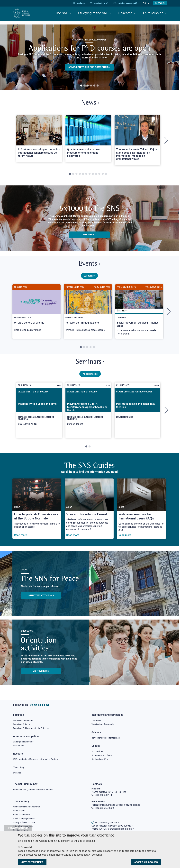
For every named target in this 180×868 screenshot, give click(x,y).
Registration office (101, 759)
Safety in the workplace (25, 823)
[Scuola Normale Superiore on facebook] (44, 704)
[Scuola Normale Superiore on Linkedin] (40, 704)
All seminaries (90, 376)
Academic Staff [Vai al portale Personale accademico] (101, 3)
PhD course (19, 745)
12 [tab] (106, 175)
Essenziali (27, 847)
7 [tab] (90, 175)
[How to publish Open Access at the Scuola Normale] (37, 511)
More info (89, 235)
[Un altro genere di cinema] (36, 311)
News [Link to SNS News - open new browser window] (90, 103)
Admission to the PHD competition (89, 67)
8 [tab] (93, 175)
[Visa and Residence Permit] (89, 511)
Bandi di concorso (22, 815)
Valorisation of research (104, 724)
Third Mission (153, 13)
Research (125, 13)
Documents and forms (103, 755)
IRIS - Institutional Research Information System (37, 759)
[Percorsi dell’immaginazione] (88, 311)
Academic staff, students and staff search (34, 789)
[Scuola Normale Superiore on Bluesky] (36, 704)
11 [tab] (103, 175)
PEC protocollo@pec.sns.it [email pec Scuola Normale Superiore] (107, 822)
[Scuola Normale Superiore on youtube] (48, 704)
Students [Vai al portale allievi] (81, 3)
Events (89, 265)
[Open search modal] (160, 3)
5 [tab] (94, 86)
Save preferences (32, 862)
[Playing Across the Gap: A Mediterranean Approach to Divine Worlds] (88, 413)
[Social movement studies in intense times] (139, 313)
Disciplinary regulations (25, 819)
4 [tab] (91, 86)
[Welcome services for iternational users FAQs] (141, 511)
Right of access (21, 831)
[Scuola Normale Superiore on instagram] (31, 704)
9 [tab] (96, 175)
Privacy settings (18, 828)
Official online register (24, 827)
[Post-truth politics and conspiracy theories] (137, 410)
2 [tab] (84, 86)
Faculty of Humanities (24, 719)
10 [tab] (99, 175)
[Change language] (149, 3)
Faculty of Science (22, 724)
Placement (97, 719)
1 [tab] (81, 86)
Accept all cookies (146, 862)
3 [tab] (88, 86)
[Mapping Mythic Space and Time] (39, 413)
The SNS (62, 13)
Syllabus (17, 773)
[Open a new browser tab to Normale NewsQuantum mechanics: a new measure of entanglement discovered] (88, 139)
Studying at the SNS (93, 13)
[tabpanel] (89, 57)
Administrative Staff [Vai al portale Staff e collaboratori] (127, 3)
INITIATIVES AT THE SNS (41, 598)
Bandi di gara (20, 811)
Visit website (41, 674)
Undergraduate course (24, 741)
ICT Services (98, 751)
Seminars (90, 364)
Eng (146, 3)
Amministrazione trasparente (28, 807)
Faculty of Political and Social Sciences (33, 728)
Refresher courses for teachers (107, 737)
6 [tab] (98, 86)
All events (89, 277)
